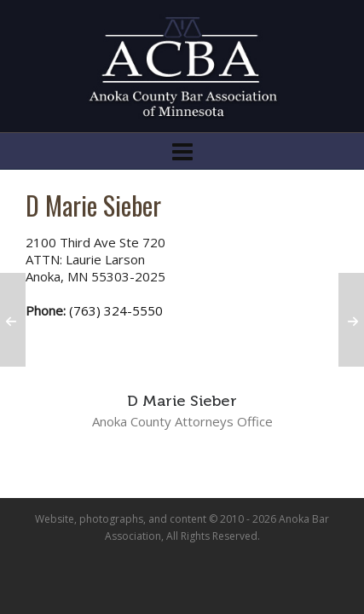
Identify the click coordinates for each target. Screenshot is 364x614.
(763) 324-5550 (116, 310)
